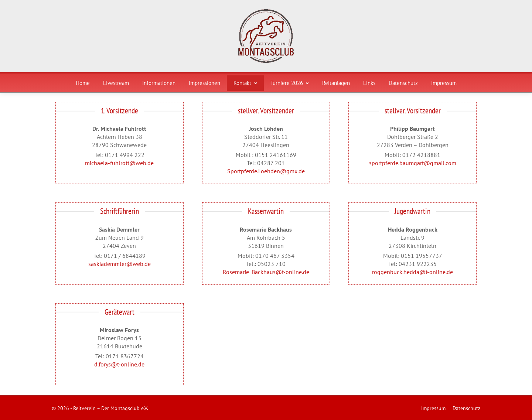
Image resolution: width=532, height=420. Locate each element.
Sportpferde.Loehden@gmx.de (266, 171)
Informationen (159, 83)
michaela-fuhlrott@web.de (119, 163)
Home (83, 83)
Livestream (116, 83)
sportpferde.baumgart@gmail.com (413, 163)
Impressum (444, 83)
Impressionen (204, 83)
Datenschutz (403, 83)
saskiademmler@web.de (120, 264)
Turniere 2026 (290, 83)
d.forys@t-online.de (119, 364)
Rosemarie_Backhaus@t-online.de (266, 272)
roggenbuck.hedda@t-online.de (412, 272)
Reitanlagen (336, 83)
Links (369, 83)
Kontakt (245, 83)
